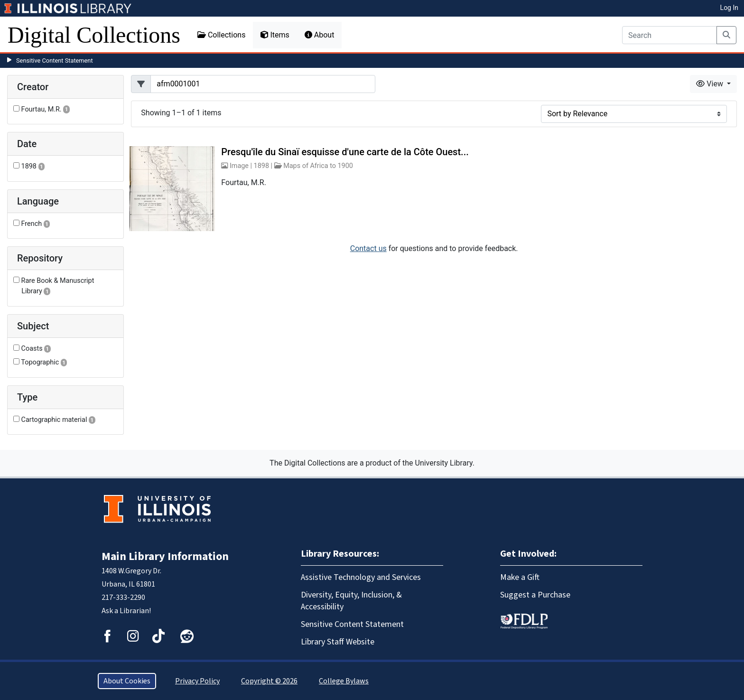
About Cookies (127, 681)
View (711, 84)
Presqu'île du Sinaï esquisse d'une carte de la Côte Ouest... (345, 152)
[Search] (670, 35)
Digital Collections (94, 35)
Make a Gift (520, 577)
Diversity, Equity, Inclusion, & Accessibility (351, 601)
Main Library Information (165, 556)
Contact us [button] (368, 248)
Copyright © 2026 (269, 681)
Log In (729, 8)
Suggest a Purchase (535, 595)
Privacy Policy (197, 681)
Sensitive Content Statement (55, 61)
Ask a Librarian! (126, 611)
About (320, 35)
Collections (222, 35)
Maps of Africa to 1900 (318, 166)
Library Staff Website (338, 642)
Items (275, 35)
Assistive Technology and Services (361, 577)
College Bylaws (344, 681)
